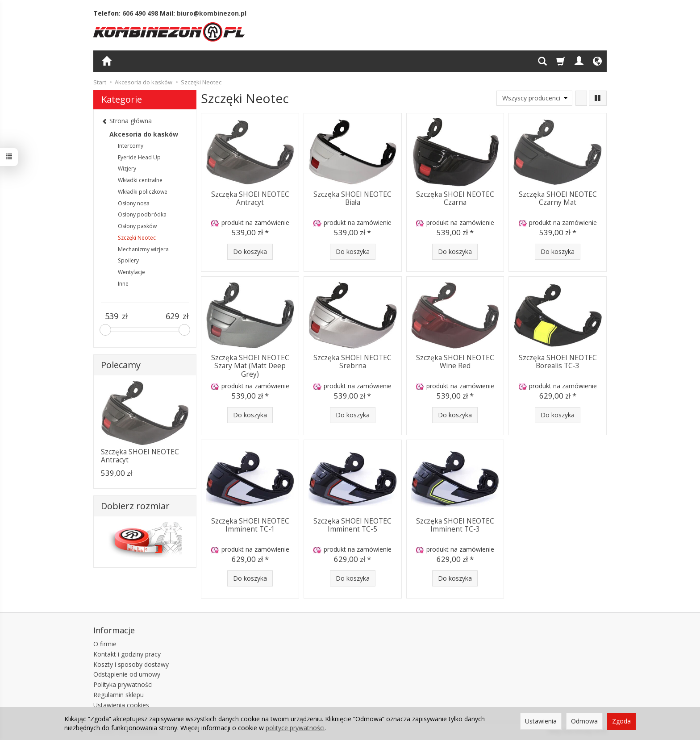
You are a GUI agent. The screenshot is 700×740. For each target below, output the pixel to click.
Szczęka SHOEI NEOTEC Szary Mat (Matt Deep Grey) (250, 366)
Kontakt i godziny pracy (127, 654)
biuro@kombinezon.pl (212, 13)
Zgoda (621, 721)
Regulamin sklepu (119, 695)
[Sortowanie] (581, 98)
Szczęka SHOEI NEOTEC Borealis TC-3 (558, 362)
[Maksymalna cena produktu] (172, 316)
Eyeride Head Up (139, 157)
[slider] (105, 330)
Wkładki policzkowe (143, 192)
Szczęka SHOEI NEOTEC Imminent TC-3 (455, 525)
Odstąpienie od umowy (127, 674)
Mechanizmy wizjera (143, 249)
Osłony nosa (134, 203)
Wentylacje (131, 272)
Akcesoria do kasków (144, 134)
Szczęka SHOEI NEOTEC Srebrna (352, 362)
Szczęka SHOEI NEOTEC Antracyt (250, 198)
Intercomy (131, 146)
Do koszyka (250, 252)
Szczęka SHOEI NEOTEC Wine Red (455, 362)
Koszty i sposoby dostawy (131, 664)
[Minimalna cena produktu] (111, 316)
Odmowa (584, 721)
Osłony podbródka (142, 214)
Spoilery (128, 260)
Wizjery (127, 168)
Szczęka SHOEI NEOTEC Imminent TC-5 (352, 525)
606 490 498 (140, 13)
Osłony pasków (137, 226)
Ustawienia (541, 721)
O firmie (105, 644)
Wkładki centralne (140, 180)
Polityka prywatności (123, 684)
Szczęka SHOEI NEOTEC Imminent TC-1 (250, 525)
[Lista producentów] (534, 98)
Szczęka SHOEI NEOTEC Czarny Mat (558, 198)
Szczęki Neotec (137, 238)
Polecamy (121, 365)
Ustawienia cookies (121, 705)
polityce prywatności (295, 728)
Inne (123, 284)
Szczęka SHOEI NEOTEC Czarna (455, 198)
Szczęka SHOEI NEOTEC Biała (352, 198)
